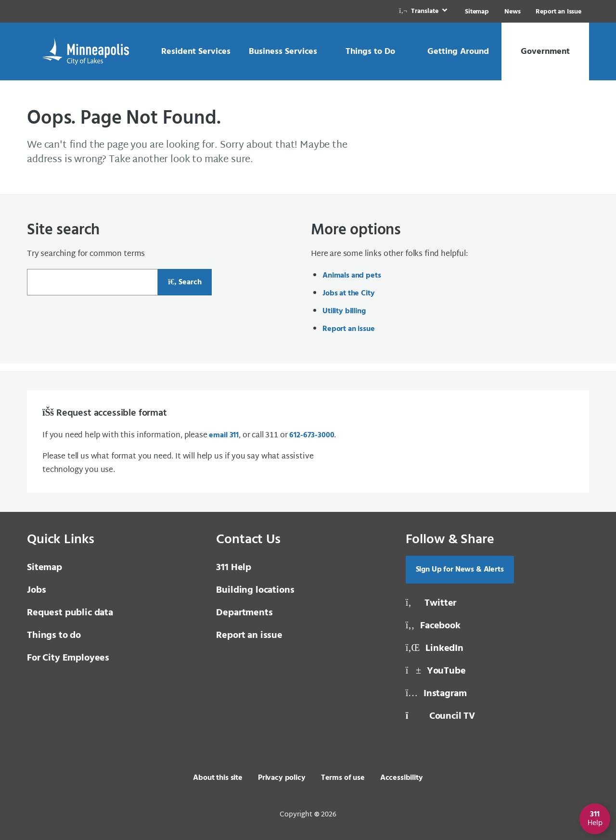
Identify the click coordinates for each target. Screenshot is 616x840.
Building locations (255, 590)
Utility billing (344, 311)
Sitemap (477, 12)
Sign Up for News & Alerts (460, 570)
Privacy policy (282, 778)
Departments (244, 613)
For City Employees (68, 658)
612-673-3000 (312, 435)
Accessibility (402, 778)
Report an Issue (558, 12)
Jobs (36, 590)
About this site (218, 778)
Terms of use (343, 778)
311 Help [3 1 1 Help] (234, 568)
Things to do (54, 636)
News (512, 12)
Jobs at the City (348, 293)
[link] (424, 11)
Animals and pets (352, 276)
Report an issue (349, 329)
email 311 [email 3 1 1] (224, 435)
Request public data (70, 613)
